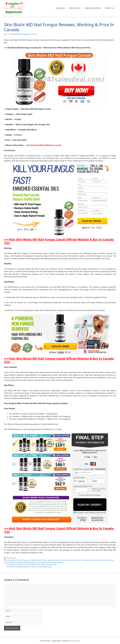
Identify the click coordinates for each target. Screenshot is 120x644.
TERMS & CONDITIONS (93, 8)
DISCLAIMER (60, 8)
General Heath (11, 558)
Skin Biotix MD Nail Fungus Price (27, 562)
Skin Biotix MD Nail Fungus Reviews (51, 562)
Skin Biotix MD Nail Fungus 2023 (59, 560)
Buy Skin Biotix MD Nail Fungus (17, 560)
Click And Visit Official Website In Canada (44, 145)
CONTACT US (109, 8)
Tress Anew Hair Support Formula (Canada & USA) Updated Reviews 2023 (31, 564)
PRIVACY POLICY (75, 8)
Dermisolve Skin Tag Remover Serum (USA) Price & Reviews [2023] (29, 567)
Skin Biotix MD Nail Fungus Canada (83, 560)
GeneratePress (75, 641)
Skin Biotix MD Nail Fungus (38, 560)
